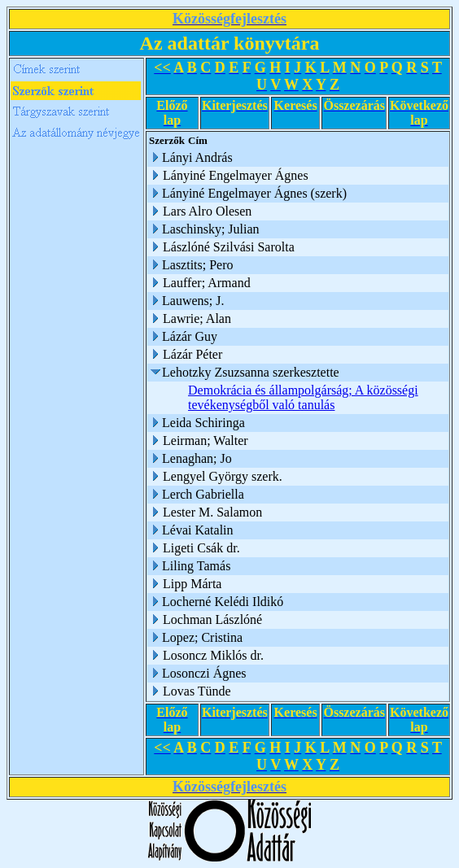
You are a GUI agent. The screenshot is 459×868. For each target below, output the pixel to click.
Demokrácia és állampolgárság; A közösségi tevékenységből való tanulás (303, 397)
